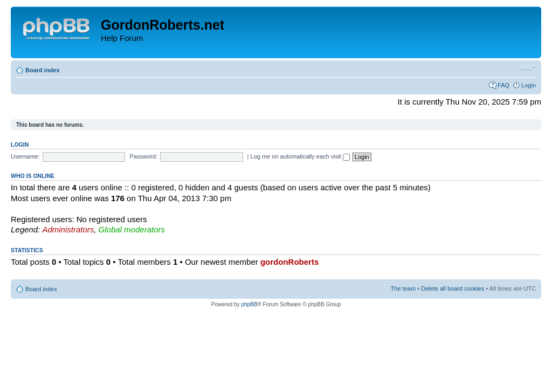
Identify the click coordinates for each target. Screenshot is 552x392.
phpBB (249, 304)
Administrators (68, 229)
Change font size (528, 68)
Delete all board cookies (453, 288)
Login (529, 85)
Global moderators (132, 229)
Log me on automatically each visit (300, 156)
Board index (43, 70)
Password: (144, 156)
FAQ (503, 85)
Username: (25, 156)
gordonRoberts (289, 262)
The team (403, 288)
